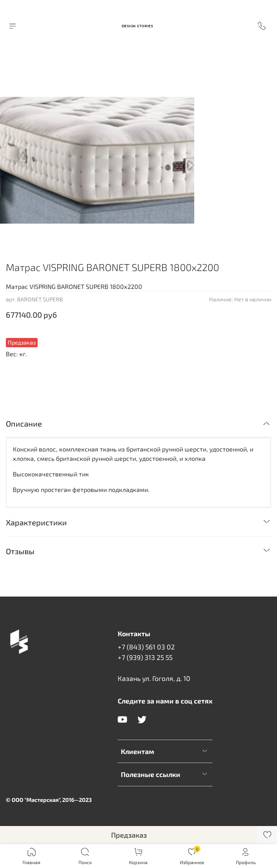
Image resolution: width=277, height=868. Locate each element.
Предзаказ (129, 835)
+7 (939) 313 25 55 (145, 657)
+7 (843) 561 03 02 (146, 647)
